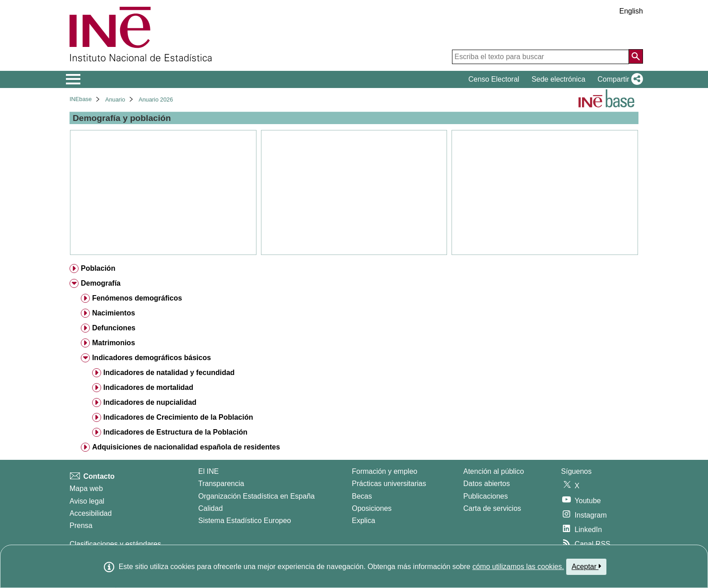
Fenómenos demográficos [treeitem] (137, 298)
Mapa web (86, 488)
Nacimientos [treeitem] (114, 313)
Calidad (210, 508)
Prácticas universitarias (389, 484)
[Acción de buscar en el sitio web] (636, 56)
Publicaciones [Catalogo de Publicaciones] (486, 496)
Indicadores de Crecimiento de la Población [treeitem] (178, 417)
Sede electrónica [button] (558, 79)
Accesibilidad (91, 513)
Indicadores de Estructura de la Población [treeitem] (175, 432)
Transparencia (221, 484)
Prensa (81, 525)
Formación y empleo (384, 471)
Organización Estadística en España (256, 496)
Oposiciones (372, 508)
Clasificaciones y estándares (115, 544)
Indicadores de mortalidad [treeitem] (148, 387)
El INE (208, 471)
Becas (362, 496)
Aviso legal (87, 501)
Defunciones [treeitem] (114, 328)
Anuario (115, 100)
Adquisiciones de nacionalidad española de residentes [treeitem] (186, 447)
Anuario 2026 (156, 100)
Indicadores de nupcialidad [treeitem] (150, 402)
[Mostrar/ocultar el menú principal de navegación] (73, 79)
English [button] (631, 11)
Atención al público (494, 471)
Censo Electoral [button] (494, 79)
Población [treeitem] (98, 268)
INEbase (81, 99)
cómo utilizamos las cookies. (518, 567)
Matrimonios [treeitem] (114, 343)
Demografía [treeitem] (101, 283)
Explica (363, 521)
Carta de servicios (492, 508)
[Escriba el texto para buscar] (540, 57)
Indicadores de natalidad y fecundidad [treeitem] (169, 373)
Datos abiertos (487, 484)
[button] (618, 79)
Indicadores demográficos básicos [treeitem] (151, 358)
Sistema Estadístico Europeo (245, 521)
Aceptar (586, 566)
